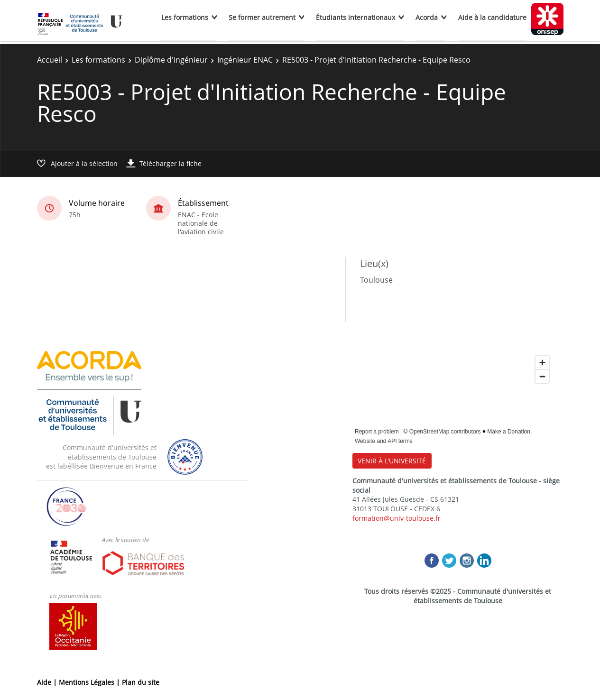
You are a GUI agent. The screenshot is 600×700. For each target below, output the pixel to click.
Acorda (427, 17)
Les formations (185, 17)
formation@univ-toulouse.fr (397, 518)
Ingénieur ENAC (245, 60)
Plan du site (141, 682)
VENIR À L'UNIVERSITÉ (392, 461)
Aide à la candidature (492, 17)
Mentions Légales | (90, 682)
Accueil (50, 60)
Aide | (48, 682)
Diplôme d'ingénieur (171, 60)
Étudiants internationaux (355, 17)
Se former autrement (262, 17)
